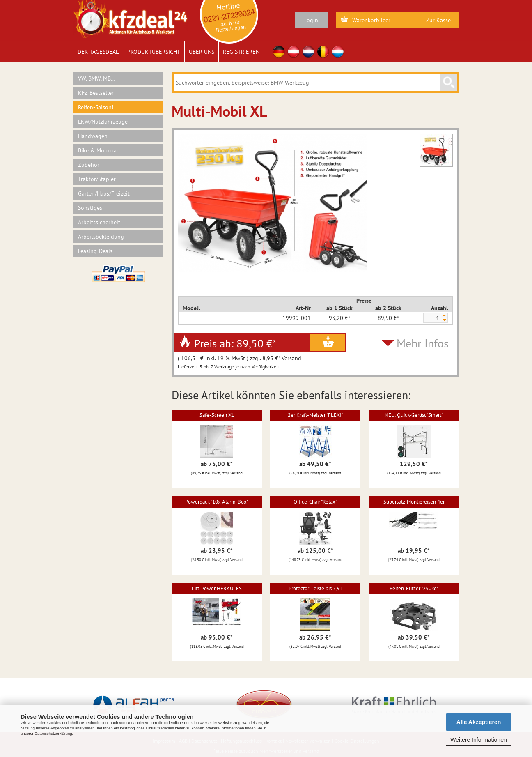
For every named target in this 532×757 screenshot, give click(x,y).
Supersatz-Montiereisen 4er (414, 502)
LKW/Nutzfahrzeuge (103, 122)
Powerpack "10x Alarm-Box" (217, 502)
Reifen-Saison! (96, 107)
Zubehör (89, 165)
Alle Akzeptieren (479, 722)
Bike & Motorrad (99, 150)
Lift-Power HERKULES (217, 588)
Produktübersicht (154, 52)
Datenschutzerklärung (53, 734)
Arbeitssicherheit (99, 222)
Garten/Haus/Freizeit (104, 193)
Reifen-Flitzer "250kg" (414, 588)
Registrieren (241, 52)
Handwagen (93, 136)
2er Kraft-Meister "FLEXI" (315, 415)
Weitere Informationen (478, 740)
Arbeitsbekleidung (101, 237)
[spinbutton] (432, 318)
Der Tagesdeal (98, 52)
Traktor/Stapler (97, 179)
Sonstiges (90, 208)
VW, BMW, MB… (97, 78)
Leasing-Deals (95, 251)
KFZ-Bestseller (96, 93)
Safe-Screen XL (217, 415)
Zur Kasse (438, 20)
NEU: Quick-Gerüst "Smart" (414, 415)
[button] (444, 316)
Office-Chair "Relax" (315, 502)
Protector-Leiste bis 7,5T (315, 588)
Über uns (202, 52)
